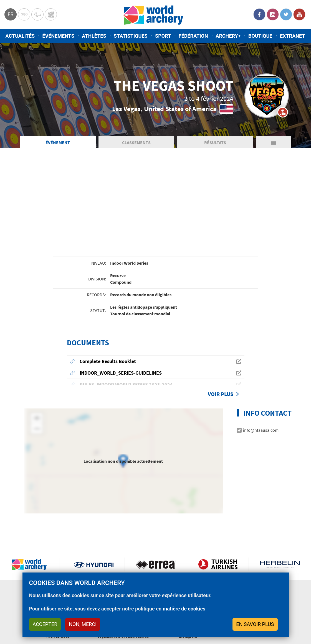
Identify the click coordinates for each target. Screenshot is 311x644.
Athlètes (94, 36)
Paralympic (37, 14)
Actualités (20, 36)
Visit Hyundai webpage (94, 564)
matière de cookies (184, 609)
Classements (136, 142)
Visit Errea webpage (156, 564)
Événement (58, 142)
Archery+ (228, 36)
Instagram (273, 14)
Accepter (45, 624)
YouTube (299, 14)
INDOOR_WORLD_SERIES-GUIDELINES (121, 373)
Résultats (215, 142)
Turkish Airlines (218, 564)
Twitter (286, 14)
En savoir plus (255, 624)
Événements (58, 36)
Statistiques (131, 36)
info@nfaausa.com (261, 430)
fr (10, 14)
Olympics (24, 14)
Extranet (292, 36)
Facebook (259, 14)
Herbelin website (280, 564)
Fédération (193, 36)
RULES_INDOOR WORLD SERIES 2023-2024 (126, 384)
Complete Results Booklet (108, 361)
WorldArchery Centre (51, 14)
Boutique (260, 36)
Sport (163, 36)
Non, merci (83, 624)
